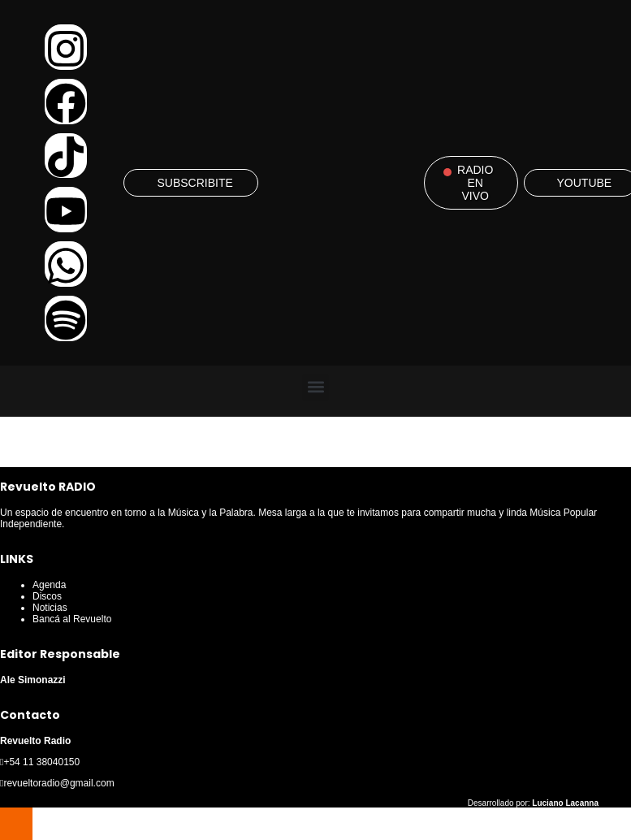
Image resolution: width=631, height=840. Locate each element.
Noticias (50, 608)
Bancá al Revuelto (72, 619)
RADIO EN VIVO (475, 183)
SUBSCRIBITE (194, 183)
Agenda (49, 585)
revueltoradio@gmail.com (58, 783)
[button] (315, 387)
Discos (47, 596)
